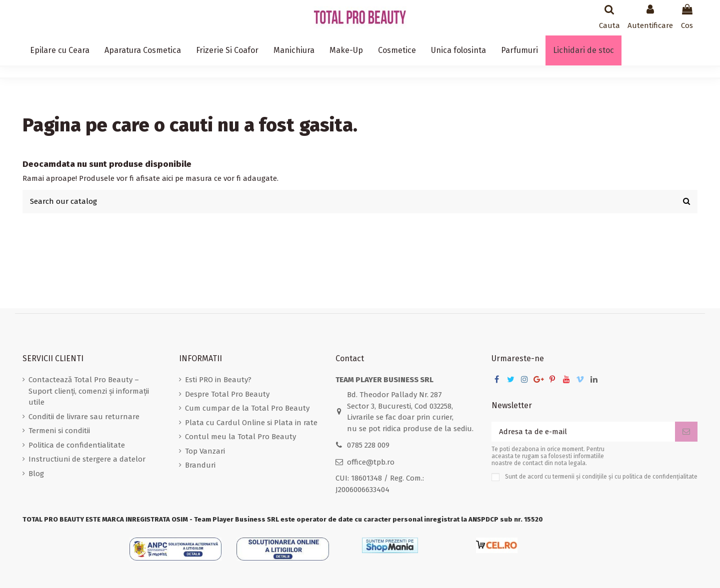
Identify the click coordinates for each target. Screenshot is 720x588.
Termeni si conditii (59, 431)
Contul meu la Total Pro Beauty (240, 437)
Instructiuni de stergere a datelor (87, 459)
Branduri (200, 465)
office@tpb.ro (371, 462)
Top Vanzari (205, 451)
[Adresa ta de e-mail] (583, 432)
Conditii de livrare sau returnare (84, 417)
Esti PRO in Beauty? (218, 380)
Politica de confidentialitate (77, 445)
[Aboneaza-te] (686, 432)
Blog (36, 474)
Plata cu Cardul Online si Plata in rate (251, 423)
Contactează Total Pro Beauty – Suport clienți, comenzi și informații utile (89, 391)
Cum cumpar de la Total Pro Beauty (247, 408)
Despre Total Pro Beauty (227, 394)
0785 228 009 (368, 445)
